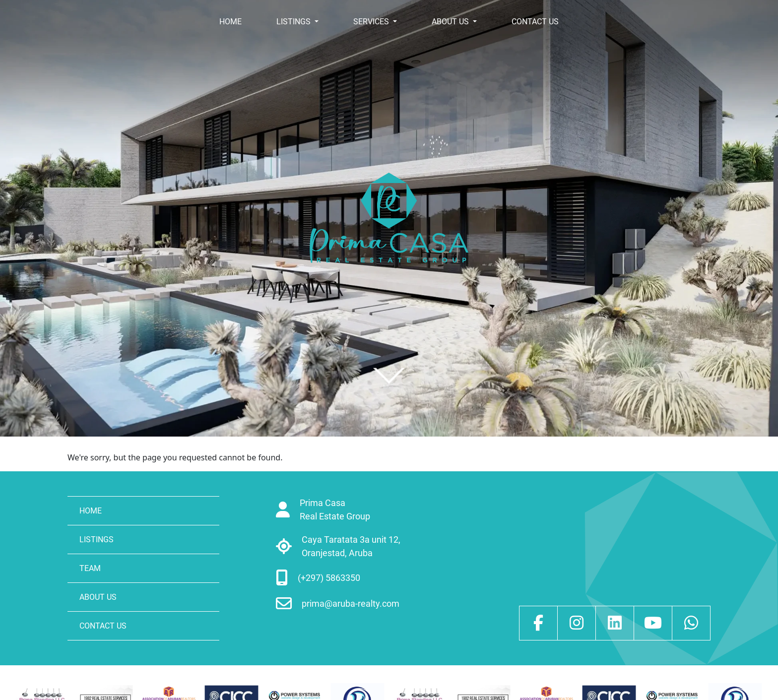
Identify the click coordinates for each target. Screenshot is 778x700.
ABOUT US (451, 22)
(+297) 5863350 (329, 578)
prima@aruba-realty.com (351, 604)
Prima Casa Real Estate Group (335, 509)
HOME (230, 22)
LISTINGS (294, 22)
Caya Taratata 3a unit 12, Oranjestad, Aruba (351, 546)
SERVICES (372, 22)
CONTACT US (535, 22)
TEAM (90, 568)
